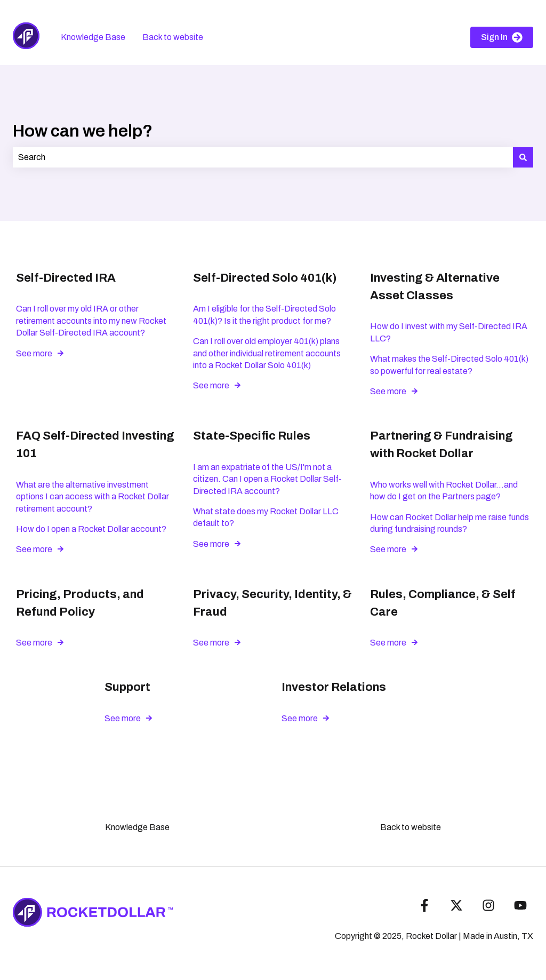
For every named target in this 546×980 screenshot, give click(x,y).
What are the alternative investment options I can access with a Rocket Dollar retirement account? (93, 497)
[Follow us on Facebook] (424, 905)
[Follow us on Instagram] (488, 905)
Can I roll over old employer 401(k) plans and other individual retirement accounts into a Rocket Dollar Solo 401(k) (267, 353)
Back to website (173, 37)
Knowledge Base (93, 37)
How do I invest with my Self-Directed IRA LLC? (449, 332)
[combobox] (263, 157)
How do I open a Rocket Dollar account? (91, 529)
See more (34, 353)
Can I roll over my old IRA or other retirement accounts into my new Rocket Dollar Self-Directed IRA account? (91, 321)
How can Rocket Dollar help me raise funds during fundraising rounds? (449, 523)
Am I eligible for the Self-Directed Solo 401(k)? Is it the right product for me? (264, 314)
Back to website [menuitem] (411, 827)
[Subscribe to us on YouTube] (520, 905)
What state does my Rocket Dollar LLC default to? (266, 517)
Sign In (502, 37)
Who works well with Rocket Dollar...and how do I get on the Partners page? (444, 491)
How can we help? (83, 131)
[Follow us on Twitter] (456, 905)
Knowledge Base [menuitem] (137, 827)
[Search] (523, 157)
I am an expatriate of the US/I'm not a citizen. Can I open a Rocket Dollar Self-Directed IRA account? (267, 479)
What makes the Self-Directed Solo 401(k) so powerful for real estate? (449, 365)
